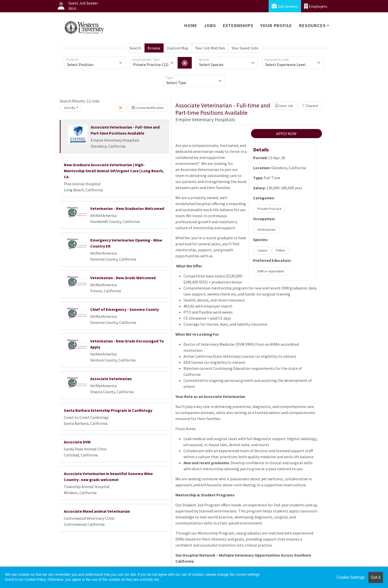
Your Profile (276, 25)
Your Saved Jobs (245, 48)
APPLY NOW (286, 134)
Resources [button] (312, 25)
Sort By (70, 108)
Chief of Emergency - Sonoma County (125, 309)
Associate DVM (77, 442)
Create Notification (148, 108)
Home (191, 25)
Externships (238, 25)
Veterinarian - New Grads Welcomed (123, 278)
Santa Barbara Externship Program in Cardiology (108, 410)
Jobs (210, 25)
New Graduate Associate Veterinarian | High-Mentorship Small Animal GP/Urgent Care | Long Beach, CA (114, 171)
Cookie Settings (351, 577)
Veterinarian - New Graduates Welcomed (127, 208)
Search (135, 48)
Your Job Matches (210, 48)
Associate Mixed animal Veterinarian (97, 511)
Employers (316, 6)
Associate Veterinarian (111, 379)
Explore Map (178, 48)
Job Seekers (285, 6)
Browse (154, 48)
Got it (376, 577)
